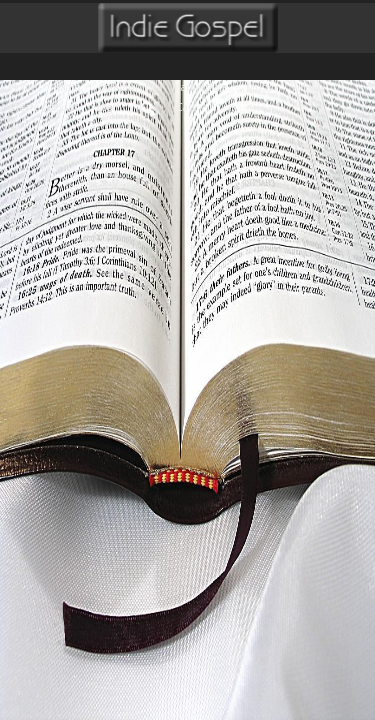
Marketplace (204, 85)
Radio (71, 85)
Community (130, 85)
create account (44, 107)
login (109, 107)
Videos (310, 85)
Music (264, 85)
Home (27, 85)
